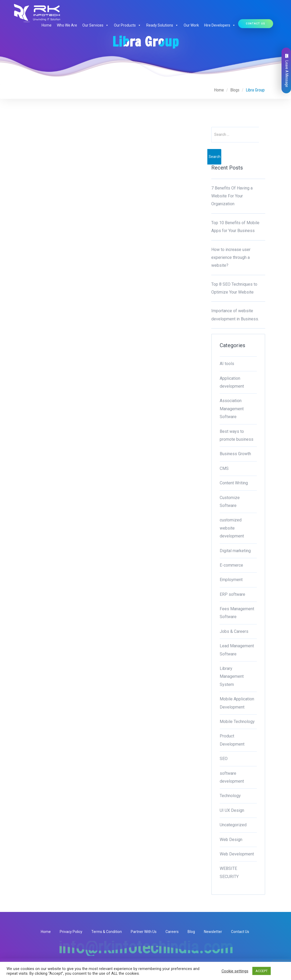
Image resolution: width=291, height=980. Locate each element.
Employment (231, 580)
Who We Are (67, 25)
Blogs (235, 90)
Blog (191, 932)
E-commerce (231, 565)
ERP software (232, 594)
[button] (106, 25)
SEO (224, 759)
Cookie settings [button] (235, 971)
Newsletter (213, 932)
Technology (230, 796)
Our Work (191, 25)
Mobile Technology (237, 722)
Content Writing (234, 483)
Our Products (127, 25)
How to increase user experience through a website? (231, 258)
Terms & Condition (107, 932)
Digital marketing (235, 551)
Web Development (237, 854)
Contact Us (256, 24)
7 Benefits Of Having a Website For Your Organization (232, 196)
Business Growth (235, 454)
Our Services (96, 25)
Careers (172, 932)
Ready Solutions (162, 25)
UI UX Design (232, 810)
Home (47, 25)
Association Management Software (232, 409)
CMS (224, 468)
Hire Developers (220, 25)
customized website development (232, 528)
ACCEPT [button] (262, 971)
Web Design (231, 840)
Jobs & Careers (234, 631)
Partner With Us (144, 932)
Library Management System (232, 676)
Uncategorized (233, 825)
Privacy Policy (71, 932)
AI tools (227, 364)
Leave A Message (287, 71)
